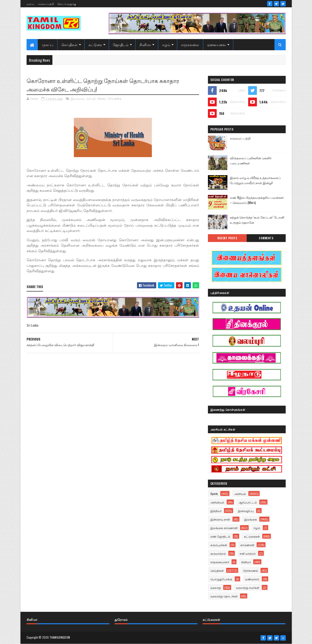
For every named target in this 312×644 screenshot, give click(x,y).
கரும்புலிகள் (219, 545)
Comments (266, 238)
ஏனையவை (217, 45)
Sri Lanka (115, 99)
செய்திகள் (70, 45)
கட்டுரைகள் (252, 536)
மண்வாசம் (252, 579)
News (102, 99)
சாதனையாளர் (220, 562)
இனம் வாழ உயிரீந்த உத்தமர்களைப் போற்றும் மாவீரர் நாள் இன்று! (255, 180)
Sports (214, 494)
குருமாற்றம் (218, 553)
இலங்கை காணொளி (224, 528)
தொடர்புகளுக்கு (67, 4)
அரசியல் (240, 494)
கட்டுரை (95, 45)
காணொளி (247, 545)
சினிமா (145, 45)
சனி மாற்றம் (248, 553)
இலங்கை (77, 99)
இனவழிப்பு (246, 511)
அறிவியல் (217, 502)
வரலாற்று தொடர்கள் (224, 596)
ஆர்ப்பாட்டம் (248, 502)
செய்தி (91, 99)
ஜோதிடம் (121, 45)
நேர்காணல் (251, 570)
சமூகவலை (190, 45)
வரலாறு (216, 588)
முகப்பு (30, 4)
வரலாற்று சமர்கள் (248, 588)
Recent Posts (227, 238)
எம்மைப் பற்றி (240, 138)
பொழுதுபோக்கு (221, 579)
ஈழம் (166, 45)
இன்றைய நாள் (220, 519)
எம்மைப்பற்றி (46, 4)
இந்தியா (216, 511)
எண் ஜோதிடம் (220, 536)
